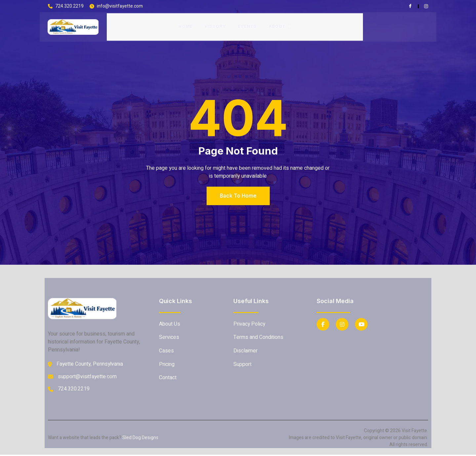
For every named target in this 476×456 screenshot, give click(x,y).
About (280, 26)
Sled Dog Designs (140, 439)
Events (247, 26)
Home (185, 26)
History (215, 26)
